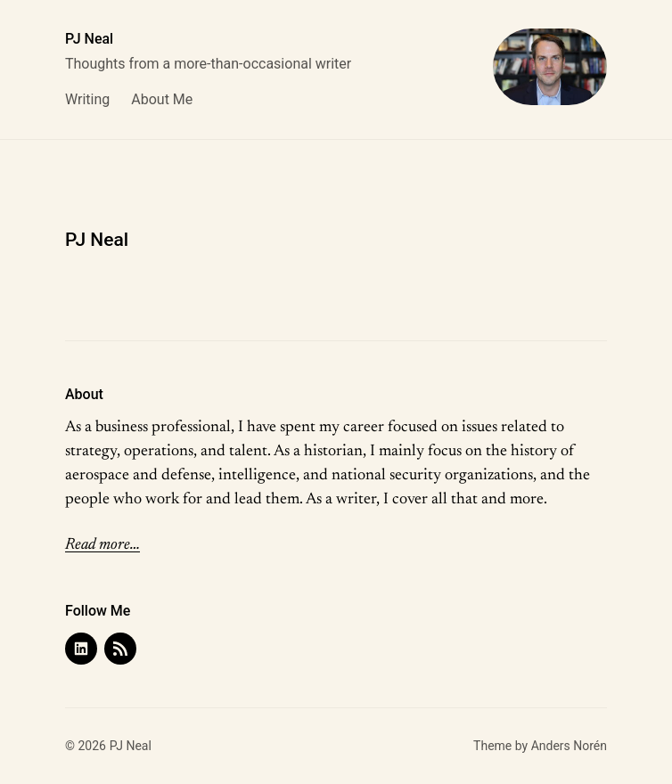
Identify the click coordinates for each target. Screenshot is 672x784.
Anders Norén (569, 746)
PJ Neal (89, 39)
